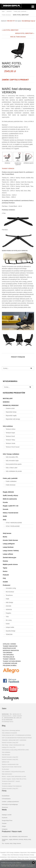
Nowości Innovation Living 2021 (10, 760)
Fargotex (8, 613)
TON (7, 617)
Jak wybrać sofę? (6, 784)
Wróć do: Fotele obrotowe (18, 37)
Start (3, 11)
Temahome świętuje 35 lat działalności (12, 786)
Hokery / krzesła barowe (11, 513)
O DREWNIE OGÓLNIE (10, 663)
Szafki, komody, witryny (10, 495)
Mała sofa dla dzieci (7, 774)
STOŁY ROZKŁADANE (13, 526)
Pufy (4, 578)
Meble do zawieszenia (10, 499)
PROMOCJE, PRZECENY (11, 405)
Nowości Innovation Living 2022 (10, 757)
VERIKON (9, 610)
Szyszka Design (11, 631)
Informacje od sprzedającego (10, 804)
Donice (5, 571)
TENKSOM (9, 634)
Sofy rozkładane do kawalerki (9, 733)
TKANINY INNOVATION (10, 646)
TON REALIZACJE (9, 657)
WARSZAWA (5, 714)
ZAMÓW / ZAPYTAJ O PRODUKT (15, 80)
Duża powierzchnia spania (14, 464)
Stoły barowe (7, 533)
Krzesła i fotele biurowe (10, 540)
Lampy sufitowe (8, 554)
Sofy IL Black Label (11, 468)
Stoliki (5, 516)
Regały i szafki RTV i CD (11, 506)
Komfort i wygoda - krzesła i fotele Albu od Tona (14, 779)
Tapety (5, 568)
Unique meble (10, 627)
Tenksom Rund (10, 436)
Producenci (7, 585)
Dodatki (5, 582)
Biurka (5, 537)
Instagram (5, 829)
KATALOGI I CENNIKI (9, 644)
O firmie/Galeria (6, 799)
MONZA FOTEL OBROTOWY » (25, 33)
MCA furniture (10, 592)
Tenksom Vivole (10, 443)
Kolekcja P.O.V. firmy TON (9, 747)
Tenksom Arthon (11, 429)
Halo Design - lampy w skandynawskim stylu (13, 745)
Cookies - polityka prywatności (10, 802)
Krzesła (5, 502)
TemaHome (9, 595)
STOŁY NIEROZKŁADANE (14, 523)
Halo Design (9, 602)
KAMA (8, 624)
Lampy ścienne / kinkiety (11, 551)
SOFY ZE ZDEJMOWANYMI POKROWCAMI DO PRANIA (17, 738)
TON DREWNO (8, 653)
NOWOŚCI (6, 402)
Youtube (4, 823)
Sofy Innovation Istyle (12, 461)
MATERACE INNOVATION (11, 650)
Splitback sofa (6, 762)
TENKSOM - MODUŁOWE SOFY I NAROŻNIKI (14, 740)
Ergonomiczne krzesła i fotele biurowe (12, 767)
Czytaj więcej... (30, 866)
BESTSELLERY (8, 398)
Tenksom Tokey (10, 440)
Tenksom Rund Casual (13, 447)
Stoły (5, 520)
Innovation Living (11, 588)
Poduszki (6, 575)
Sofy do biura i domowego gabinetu (11, 730)
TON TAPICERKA (8, 655)
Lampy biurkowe (8, 547)
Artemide (8, 606)
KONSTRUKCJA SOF (9, 648)
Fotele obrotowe (6, 15)
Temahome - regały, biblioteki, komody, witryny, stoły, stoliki (17, 840)
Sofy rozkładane (6, 752)
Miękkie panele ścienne (10, 564)
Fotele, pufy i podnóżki (20, 11)
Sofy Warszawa (6, 755)
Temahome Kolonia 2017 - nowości (11, 781)
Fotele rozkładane (11, 481)
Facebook (5, 818)
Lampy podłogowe (9, 544)
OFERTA (9, 11)
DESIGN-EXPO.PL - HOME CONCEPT (12, 716)
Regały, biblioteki (8, 492)
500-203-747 (11, 21)
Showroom (5, 807)
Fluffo (7, 599)
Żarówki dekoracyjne (10, 558)
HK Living (9, 620)
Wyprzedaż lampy (11, 412)
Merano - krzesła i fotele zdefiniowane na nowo (14, 777)
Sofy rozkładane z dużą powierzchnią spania (13, 772)
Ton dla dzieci (5, 769)
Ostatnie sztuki (10, 408)
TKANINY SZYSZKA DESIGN (12, 661)
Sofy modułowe (8, 426)
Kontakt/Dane (6, 796)
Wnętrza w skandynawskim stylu (10, 764)
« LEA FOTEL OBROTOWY (10, 30)
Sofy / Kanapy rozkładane (11, 454)
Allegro (4, 826)
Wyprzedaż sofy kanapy (13, 419)
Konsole (6, 509)
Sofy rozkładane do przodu (14, 471)
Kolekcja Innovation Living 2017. (10, 789)
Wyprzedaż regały (11, 416)
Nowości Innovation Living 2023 (10, 743)
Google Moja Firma (7, 821)
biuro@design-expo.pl (29, 21)
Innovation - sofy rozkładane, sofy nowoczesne (15, 837)
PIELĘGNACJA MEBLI (10, 665)
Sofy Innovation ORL (12, 457)
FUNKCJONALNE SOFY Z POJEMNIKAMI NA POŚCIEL (17, 735)
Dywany (5, 561)
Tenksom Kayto (10, 433)
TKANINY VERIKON (8, 169)
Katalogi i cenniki (7, 815)
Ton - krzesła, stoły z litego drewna (11, 843)
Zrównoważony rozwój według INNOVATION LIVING (15, 750)
